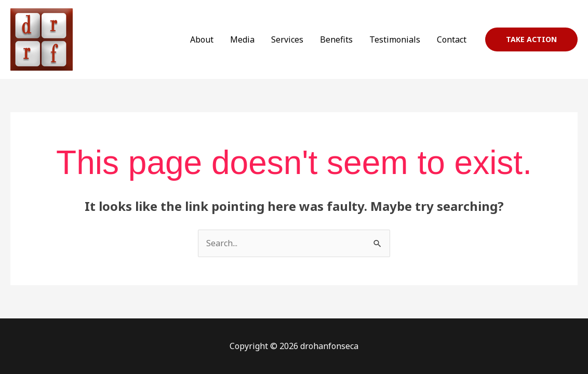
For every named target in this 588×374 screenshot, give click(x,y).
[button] (531, 39)
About (202, 39)
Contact (452, 39)
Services (287, 39)
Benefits (336, 39)
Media (242, 39)
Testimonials (395, 39)
